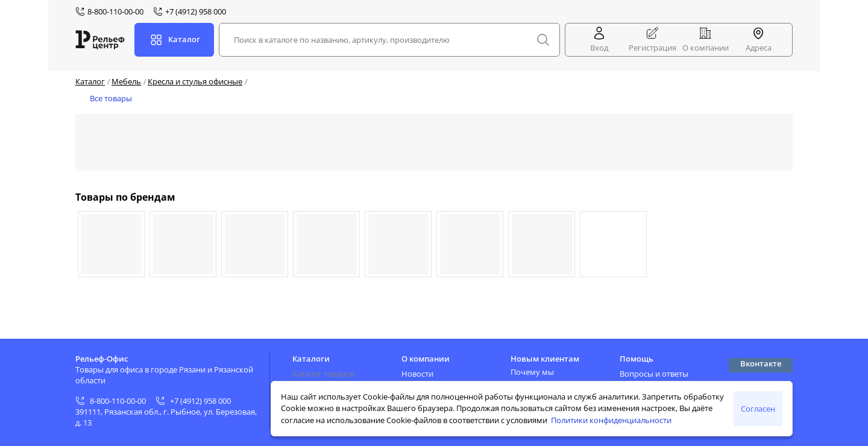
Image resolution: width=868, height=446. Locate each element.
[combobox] (389, 40)
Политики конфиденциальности (611, 420)
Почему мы (532, 372)
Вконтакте (761, 363)
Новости (417, 374)
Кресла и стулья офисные (195, 81)
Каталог (90, 81)
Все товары (111, 98)
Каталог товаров (323, 374)
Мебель (126, 81)
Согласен (758, 409)
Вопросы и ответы (654, 374)
